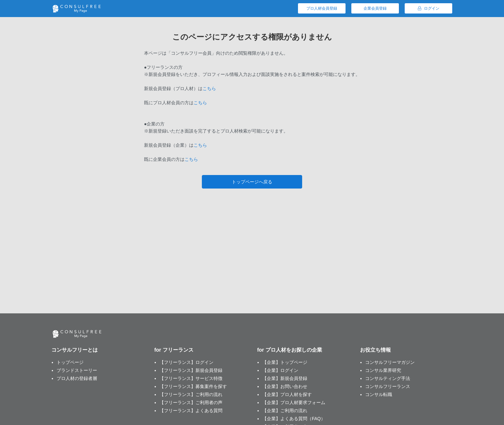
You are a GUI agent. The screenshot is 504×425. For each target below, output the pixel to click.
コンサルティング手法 (388, 378)
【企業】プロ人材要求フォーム (294, 402)
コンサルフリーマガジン (390, 362)
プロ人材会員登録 (322, 8)
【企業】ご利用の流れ (285, 411)
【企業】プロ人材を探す (287, 394)
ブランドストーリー (77, 370)
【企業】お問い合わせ (285, 386)
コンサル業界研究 (383, 370)
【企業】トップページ (285, 362)
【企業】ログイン (280, 370)
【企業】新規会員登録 (285, 378)
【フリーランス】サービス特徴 (191, 378)
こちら (209, 88)
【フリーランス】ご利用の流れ (191, 394)
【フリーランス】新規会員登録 (191, 370)
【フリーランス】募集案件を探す (193, 386)
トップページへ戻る (252, 182)
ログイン (429, 8)
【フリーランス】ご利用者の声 (191, 402)
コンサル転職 (379, 394)
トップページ (70, 362)
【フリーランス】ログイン (186, 362)
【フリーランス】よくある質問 (191, 411)
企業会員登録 (375, 8)
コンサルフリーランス (388, 386)
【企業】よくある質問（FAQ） (294, 419)
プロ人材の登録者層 (77, 378)
